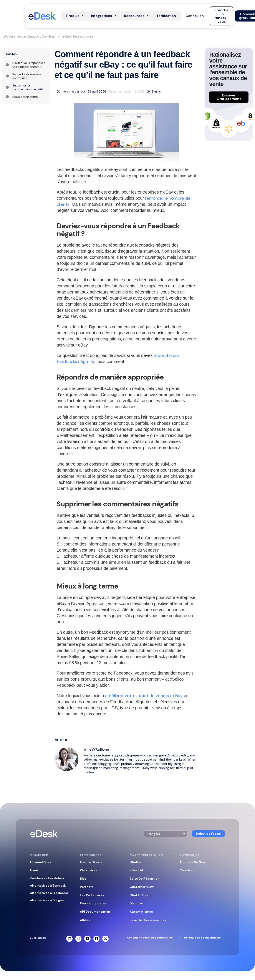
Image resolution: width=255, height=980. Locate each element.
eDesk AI (136, 870)
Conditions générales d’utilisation (150, 938)
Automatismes (141, 912)
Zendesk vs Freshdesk (47, 878)
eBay (67, 36)
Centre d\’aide (91, 862)
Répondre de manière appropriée (27, 76)
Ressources (83, 36)
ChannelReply (41, 862)
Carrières (187, 870)
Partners (87, 887)
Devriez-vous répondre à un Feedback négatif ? (29, 65)
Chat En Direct (141, 895)
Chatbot (136, 862)
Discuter (136, 903)
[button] (195, 16)
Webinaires (89, 870)
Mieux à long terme (25, 97)
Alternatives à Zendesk (48, 885)
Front (34, 870)
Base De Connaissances (148, 920)
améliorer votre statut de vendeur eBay (144, 696)
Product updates (93, 903)
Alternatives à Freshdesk (49, 893)
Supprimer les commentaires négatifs (28, 87)
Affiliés (85, 920)
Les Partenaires (92, 895)
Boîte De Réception (145, 879)
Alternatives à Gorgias (47, 900)
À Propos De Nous (193, 862)
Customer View (142, 887)
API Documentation (95, 912)
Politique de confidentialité (202, 938)
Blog (83, 879)
